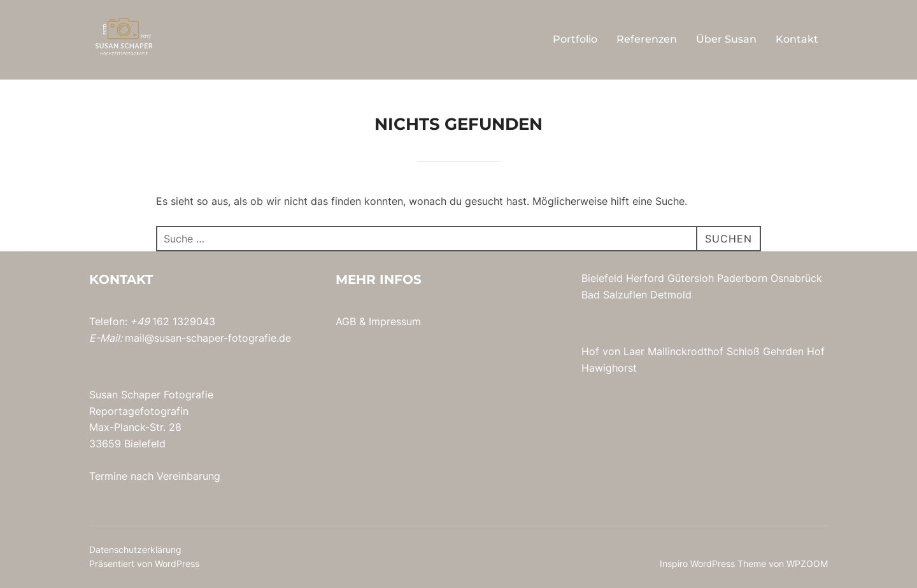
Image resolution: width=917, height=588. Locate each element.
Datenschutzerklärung (135, 549)
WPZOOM (807, 563)
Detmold (671, 295)
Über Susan (726, 39)
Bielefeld (602, 278)
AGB (346, 321)
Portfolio (575, 39)
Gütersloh (691, 278)
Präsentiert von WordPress (144, 563)
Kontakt (797, 39)
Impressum (395, 321)
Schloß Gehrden (765, 351)
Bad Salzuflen (614, 295)
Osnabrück (796, 278)
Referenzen (647, 39)
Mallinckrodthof (686, 351)
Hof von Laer (613, 351)
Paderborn (742, 278)
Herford (645, 278)
